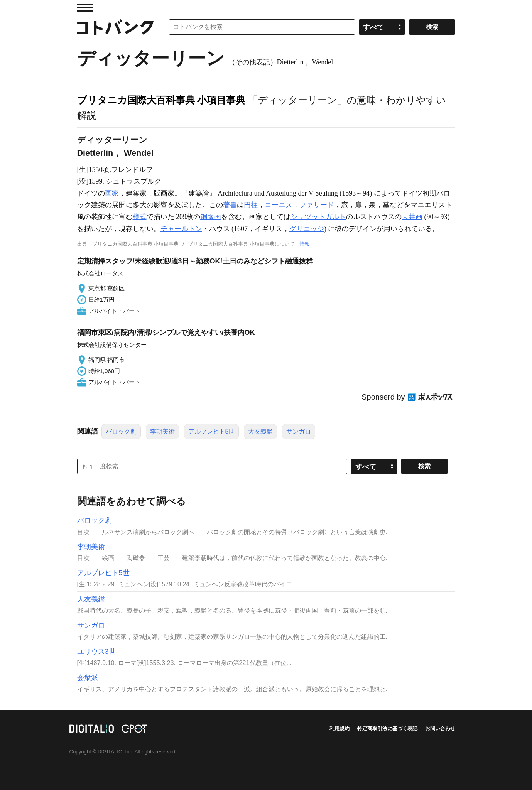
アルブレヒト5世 (212, 431)
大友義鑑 (260, 431)
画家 (112, 193)
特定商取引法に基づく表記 (387, 728)
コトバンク (115, 27)
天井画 (412, 217)
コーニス (279, 205)
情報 (305, 244)
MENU (85, 8)
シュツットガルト (318, 217)
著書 (230, 205)
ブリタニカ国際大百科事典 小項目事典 (161, 100)
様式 (140, 217)
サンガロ (299, 431)
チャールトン (181, 229)
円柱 (251, 205)
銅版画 (211, 217)
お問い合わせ (440, 728)
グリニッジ (307, 229)
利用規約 (339, 728)
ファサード (317, 205)
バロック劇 (121, 431)
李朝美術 (162, 431)
